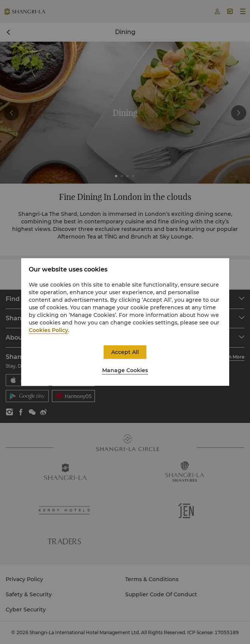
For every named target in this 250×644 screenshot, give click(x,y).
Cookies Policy (48, 330)
